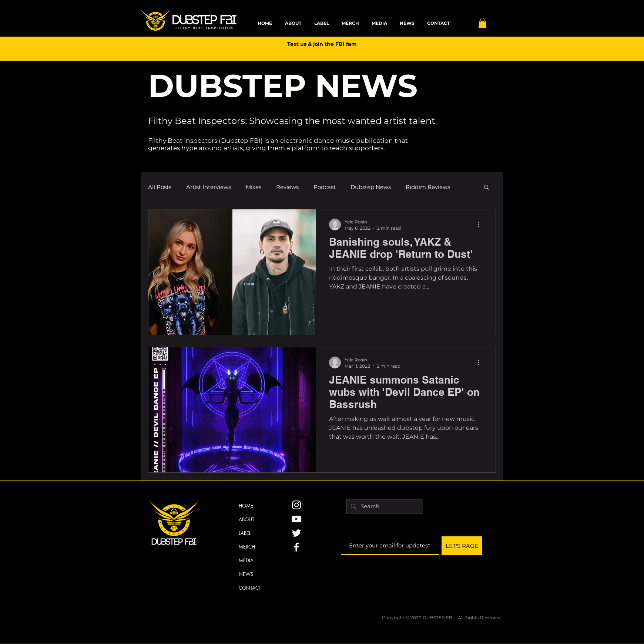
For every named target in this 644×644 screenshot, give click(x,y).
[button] (482, 23)
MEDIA (246, 560)
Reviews (287, 187)
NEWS (246, 574)
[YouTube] (296, 519)
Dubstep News (371, 187)
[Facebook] (296, 547)
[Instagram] (296, 505)
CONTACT (250, 588)
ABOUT (246, 519)
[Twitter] (296, 533)
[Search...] (384, 506)
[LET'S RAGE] (462, 546)
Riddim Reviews (428, 187)
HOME (246, 506)
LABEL (245, 533)
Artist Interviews (209, 187)
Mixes (254, 187)
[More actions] (481, 225)
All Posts (160, 187)
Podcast (325, 187)
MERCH (247, 547)
